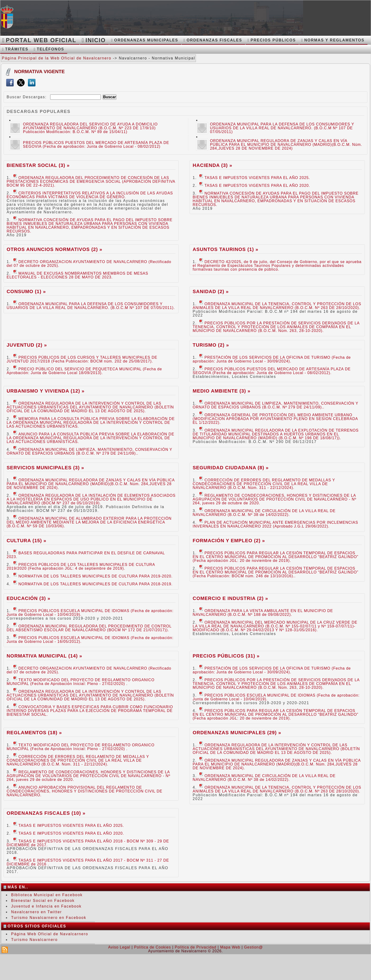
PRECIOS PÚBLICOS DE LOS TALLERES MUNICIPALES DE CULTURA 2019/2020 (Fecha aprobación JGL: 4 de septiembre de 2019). (81, 566)
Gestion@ (254, 947)
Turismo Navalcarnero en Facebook (49, 918)
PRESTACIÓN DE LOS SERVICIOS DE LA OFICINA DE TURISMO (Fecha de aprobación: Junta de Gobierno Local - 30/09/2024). (272, 359)
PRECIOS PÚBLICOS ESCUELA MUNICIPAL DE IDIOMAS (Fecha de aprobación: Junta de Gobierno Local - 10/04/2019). (90, 613)
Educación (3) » (29, 598)
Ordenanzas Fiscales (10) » (46, 813)
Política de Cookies (153, 947)
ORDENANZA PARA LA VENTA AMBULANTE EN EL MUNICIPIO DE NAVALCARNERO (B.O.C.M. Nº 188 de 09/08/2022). (263, 613)
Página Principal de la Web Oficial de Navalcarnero (57, 58)
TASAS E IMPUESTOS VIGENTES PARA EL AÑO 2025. (255, 178)
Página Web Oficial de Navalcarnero (50, 934)
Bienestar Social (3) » (38, 165)
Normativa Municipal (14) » (44, 656)
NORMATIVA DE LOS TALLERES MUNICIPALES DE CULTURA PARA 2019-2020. (93, 576)
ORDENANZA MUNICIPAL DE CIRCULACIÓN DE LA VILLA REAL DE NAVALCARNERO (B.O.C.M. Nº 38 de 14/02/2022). (264, 513)
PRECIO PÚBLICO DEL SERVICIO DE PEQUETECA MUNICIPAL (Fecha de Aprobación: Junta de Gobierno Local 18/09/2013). (84, 371)
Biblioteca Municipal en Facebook (47, 895)
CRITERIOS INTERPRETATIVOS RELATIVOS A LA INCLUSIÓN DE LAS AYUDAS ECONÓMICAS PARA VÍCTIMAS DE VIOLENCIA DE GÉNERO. (90, 195)
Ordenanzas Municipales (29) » (237, 733)
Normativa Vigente (39, 72)
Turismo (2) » (211, 345)
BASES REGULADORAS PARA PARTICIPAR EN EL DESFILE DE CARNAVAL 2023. (86, 555)
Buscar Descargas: (27, 97)
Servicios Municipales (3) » (45, 468)
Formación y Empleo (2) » (229, 541)
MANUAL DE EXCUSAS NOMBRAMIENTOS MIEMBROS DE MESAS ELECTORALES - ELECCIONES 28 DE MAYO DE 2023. (77, 275)
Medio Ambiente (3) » (221, 391)
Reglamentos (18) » (34, 733)
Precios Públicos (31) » (226, 656)
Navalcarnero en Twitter (37, 912)
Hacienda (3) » (212, 165)
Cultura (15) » (26, 541)
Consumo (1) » (26, 291)
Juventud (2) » (27, 345)
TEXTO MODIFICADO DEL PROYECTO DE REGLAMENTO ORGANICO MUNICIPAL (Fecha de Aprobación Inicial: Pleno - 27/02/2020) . (81, 682)
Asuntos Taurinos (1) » (225, 249)
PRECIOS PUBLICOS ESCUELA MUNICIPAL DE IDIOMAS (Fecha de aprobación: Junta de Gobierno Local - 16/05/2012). (90, 640)
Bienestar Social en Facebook (43, 901)
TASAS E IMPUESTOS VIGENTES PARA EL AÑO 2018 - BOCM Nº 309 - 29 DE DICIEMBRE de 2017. (88, 843)
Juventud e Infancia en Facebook (46, 906)
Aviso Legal (119, 947)
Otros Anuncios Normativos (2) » (55, 249)
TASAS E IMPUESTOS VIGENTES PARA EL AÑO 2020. (255, 186)
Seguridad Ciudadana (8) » (231, 468)
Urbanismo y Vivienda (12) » (46, 391)
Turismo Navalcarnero (34, 940)
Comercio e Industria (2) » (230, 598)
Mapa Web (230, 947)
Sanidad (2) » (211, 291)
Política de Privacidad (196, 947)
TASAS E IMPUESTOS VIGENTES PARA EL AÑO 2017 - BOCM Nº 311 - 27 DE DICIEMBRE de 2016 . (88, 862)
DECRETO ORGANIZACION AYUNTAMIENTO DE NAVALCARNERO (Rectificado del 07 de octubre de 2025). (89, 264)
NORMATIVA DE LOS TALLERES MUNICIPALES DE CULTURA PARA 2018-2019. (93, 584)
